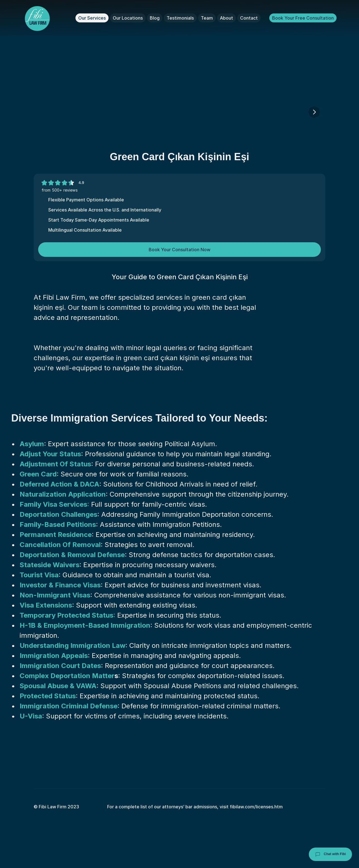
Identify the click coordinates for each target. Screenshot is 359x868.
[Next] (314, 112)
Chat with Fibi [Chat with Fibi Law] (330, 854)
